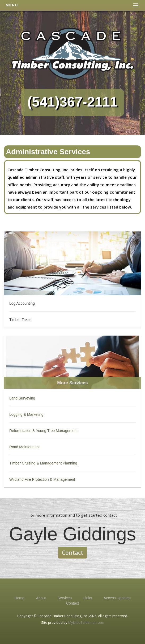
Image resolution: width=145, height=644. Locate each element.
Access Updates (117, 598)
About (41, 598)
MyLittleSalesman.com (86, 622)
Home (19, 598)
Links (88, 598)
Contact (72, 553)
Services (65, 598)
